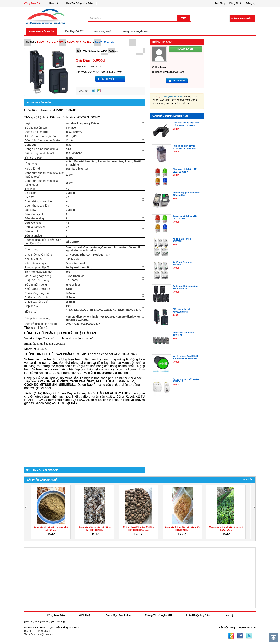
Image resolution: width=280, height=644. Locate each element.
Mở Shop (220, 3)
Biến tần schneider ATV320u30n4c (98, 51)
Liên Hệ (228, 615)
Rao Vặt (54, 3)
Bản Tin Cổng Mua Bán (79, 3)
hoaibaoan (161, 67)
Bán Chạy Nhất (102, 32)
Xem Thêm (248, 479)
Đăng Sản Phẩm (242, 19)
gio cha (28, 621)
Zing (99, 91)
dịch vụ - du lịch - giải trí (51, 42)
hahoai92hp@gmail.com (169, 72)
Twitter (93, 91)
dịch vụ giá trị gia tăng (80, 42)
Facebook (240, 636)
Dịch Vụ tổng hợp (104, 42)
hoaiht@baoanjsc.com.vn (49, 344)
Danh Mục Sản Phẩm (42, 32)
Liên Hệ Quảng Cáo (198, 615)
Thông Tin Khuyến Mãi (135, 32)
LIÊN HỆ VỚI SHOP (110, 79)
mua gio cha (42, 621)
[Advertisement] (85, 434)
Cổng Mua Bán (33, 3)
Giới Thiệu (85, 615)
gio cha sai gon (59, 621)
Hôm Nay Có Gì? (74, 31)
